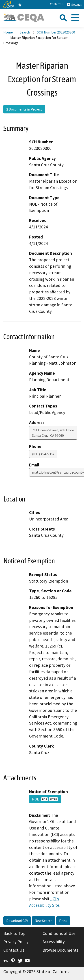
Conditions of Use (59, 933)
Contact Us (57, 4)
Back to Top (14, 933)
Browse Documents (60, 950)
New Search (44, 921)
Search (25, 32)
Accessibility (54, 942)
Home (8, 32)
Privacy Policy (16, 942)
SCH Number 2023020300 (56, 32)
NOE (45, 799)
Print (63, 921)
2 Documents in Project (24, 109)
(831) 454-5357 (43, 454)
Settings (74, 4)
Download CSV (17, 921)
